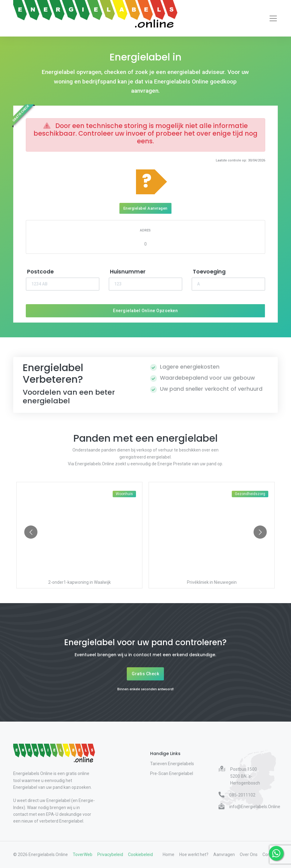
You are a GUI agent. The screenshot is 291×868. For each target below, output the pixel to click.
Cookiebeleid (140, 854)
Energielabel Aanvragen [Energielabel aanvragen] (145, 208)
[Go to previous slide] (31, 532)
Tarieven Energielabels (172, 764)
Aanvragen (224, 854)
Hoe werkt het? (194, 854)
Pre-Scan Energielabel (172, 773)
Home (169, 854)
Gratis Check (145, 674)
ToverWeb (83, 854)
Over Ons (249, 854)
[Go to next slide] (260, 532)
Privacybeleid (110, 854)
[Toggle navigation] (273, 18)
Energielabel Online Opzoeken (145, 311)
